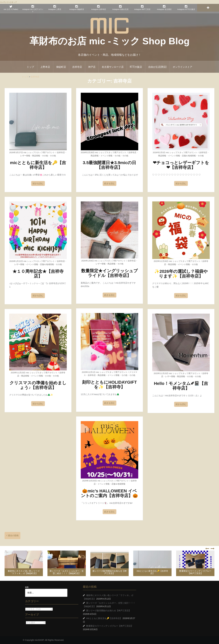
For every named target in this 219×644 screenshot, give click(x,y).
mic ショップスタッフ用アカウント (39, 152)
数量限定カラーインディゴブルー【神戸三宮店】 (195, 572)
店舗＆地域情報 (189, 156)
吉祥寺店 (77, 67)
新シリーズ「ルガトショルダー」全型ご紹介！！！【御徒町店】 (67, 572)
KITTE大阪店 (136, 67)
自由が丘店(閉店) (157, 67)
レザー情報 (25, 156)
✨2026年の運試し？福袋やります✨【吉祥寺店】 (181, 274)
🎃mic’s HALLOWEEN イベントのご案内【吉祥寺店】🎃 (109, 493)
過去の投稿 (13, 535)
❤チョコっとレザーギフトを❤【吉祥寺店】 (181, 165)
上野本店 (45, 67)
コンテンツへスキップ (8, 2)
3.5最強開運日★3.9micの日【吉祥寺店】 (109, 165)
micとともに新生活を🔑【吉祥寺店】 (38, 165)
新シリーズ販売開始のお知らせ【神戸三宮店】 (109, 572)
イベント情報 (106, 156)
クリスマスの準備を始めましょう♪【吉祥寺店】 (38, 385)
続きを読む (38, 183)
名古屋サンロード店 (113, 67)
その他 (45, 156)
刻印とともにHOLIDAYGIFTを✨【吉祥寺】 (109, 385)
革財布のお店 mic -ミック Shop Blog (109, 41)
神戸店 (92, 67)
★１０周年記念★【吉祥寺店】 (38, 274)
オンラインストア (182, 67)
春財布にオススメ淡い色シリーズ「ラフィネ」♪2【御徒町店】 (24, 572)
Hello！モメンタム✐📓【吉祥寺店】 (181, 386)
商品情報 (36, 156)
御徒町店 (61, 67)
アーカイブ (25, 623)
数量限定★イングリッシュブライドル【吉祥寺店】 (109, 273)
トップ (30, 67)
